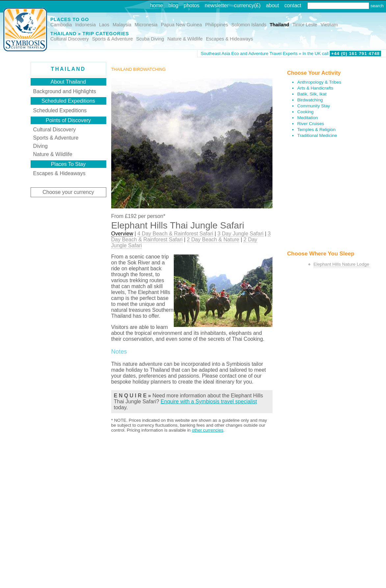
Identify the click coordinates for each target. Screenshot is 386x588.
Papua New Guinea (181, 25)
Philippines (217, 25)
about (272, 5)
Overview (122, 234)
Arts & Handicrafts (315, 88)
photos (192, 5)
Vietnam (329, 25)
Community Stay (314, 106)
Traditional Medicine (317, 135)
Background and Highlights (65, 91)
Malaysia (122, 25)
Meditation (308, 118)
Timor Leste (305, 25)
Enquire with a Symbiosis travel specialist (209, 401)
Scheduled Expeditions (60, 110)
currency (244, 5)
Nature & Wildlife (185, 39)
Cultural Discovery (70, 39)
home (157, 5)
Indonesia (86, 25)
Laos (104, 25)
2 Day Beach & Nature (213, 240)
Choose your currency (68, 192)
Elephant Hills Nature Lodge (341, 264)
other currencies (208, 430)
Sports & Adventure (113, 39)
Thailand (279, 25)
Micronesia (146, 25)
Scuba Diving (150, 39)
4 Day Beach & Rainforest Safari (175, 234)
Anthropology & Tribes (319, 82)
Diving (40, 146)
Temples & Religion (316, 130)
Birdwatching (310, 100)
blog (173, 5)
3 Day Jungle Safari (241, 234)
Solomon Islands (249, 25)
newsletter (217, 5)
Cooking (305, 112)
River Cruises (311, 124)
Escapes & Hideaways (230, 39)
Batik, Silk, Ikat (312, 94)
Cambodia (61, 25)
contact (293, 5)
